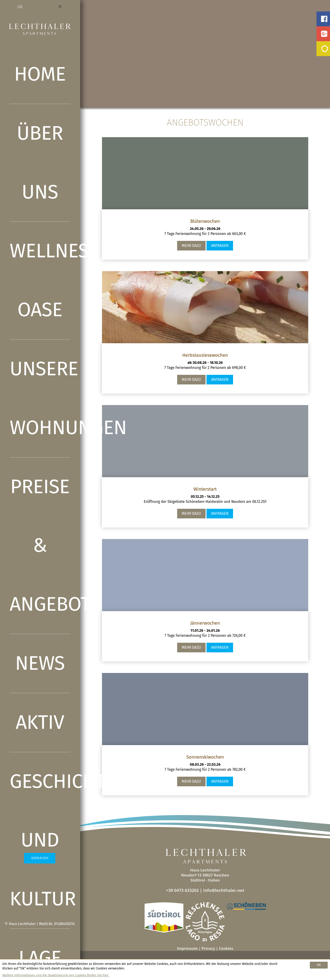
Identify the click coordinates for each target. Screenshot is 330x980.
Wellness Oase (40, 280)
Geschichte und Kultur (40, 840)
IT (60, 7)
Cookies (226, 948)
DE (20, 7)
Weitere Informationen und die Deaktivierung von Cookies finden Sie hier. (56, 975)
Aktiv (40, 722)
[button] (164, 918)
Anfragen (220, 246)
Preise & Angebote (40, 546)
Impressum (187, 948)
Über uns (40, 163)
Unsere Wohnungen (40, 398)
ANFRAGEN (40, 858)
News (40, 663)
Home (40, 74)
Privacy (208, 948)
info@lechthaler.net (224, 890)
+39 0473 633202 (182, 890)
